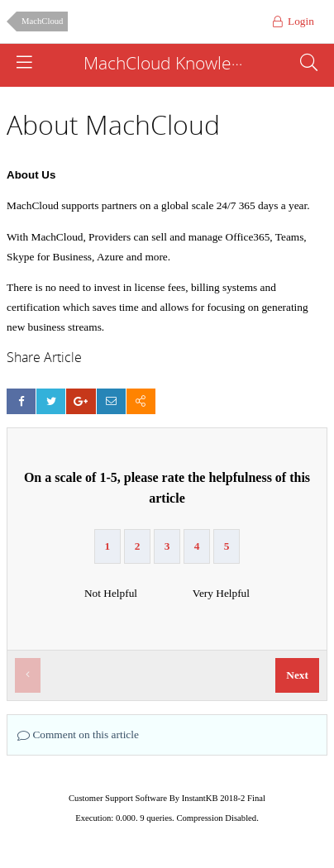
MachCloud (42, 21)
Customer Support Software (118, 798)
